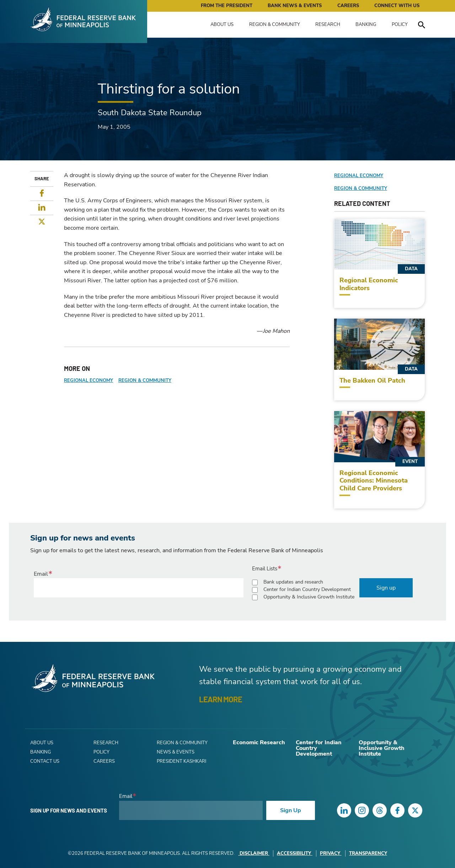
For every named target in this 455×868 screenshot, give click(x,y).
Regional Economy (89, 380)
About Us (222, 25)
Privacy (331, 853)
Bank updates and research (293, 582)
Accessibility (295, 853)
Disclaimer (254, 853)
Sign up (386, 588)
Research (328, 25)
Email (41, 574)
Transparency (368, 853)
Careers (348, 6)
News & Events (176, 752)
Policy (400, 25)
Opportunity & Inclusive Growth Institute (309, 597)
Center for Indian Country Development (307, 589)
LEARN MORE (221, 699)
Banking (366, 25)
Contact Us (45, 761)
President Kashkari (181, 761)
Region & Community (275, 25)
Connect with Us (397, 6)
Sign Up (291, 810)
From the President (227, 6)
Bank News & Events (295, 6)
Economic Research (259, 742)
